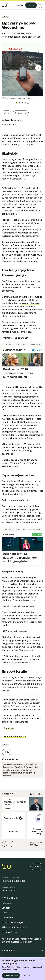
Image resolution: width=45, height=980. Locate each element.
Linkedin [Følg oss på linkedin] (6, 908)
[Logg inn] (20, 5)
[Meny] (40, 5)
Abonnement (22, 951)
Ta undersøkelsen (11, 975)
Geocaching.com (31, 709)
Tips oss (37, 867)
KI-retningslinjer (10, 932)
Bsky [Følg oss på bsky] (4, 913)
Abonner (31, 5)
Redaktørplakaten (23, 942)
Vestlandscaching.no (15, 736)
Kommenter (21, 113)
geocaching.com (31, 303)
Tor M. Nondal (9, 890)
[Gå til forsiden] (5, 5)
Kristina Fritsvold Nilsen (14, 881)
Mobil (5, 17)
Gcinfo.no (9, 728)
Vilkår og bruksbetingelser (15, 927)
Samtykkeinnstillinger (12, 922)
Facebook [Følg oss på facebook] (7, 903)
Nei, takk (27, 975)
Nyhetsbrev (8, 918)
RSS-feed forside (10, 898)
